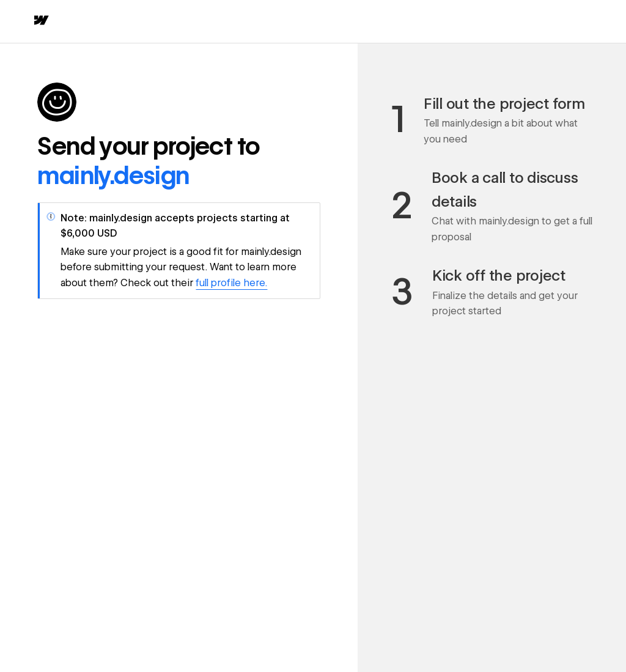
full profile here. (231, 283)
